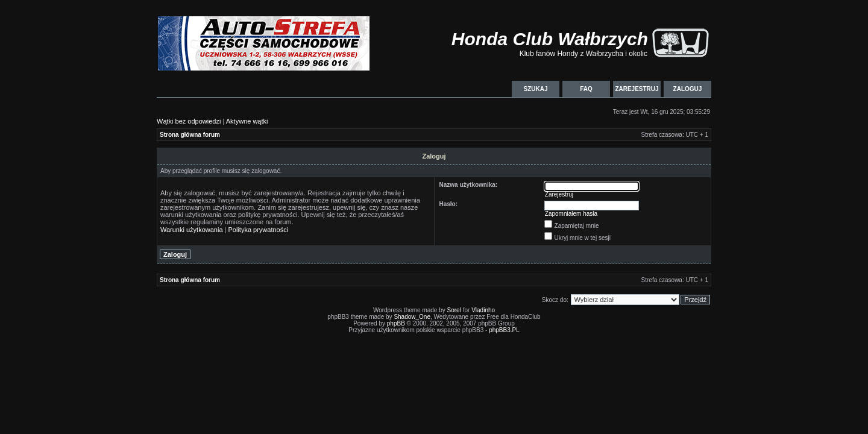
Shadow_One (412, 317)
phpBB (396, 323)
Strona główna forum (190, 135)
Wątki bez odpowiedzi (189, 121)
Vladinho (483, 310)
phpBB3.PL (504, 330)
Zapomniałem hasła (571, 214)
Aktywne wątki (247, 121)
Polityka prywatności (259, 230)
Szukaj (535, 89)
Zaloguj (687, 89)
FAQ (586, 89)
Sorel (454, 310)
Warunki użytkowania (192, 230)
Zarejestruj (637, 89)
